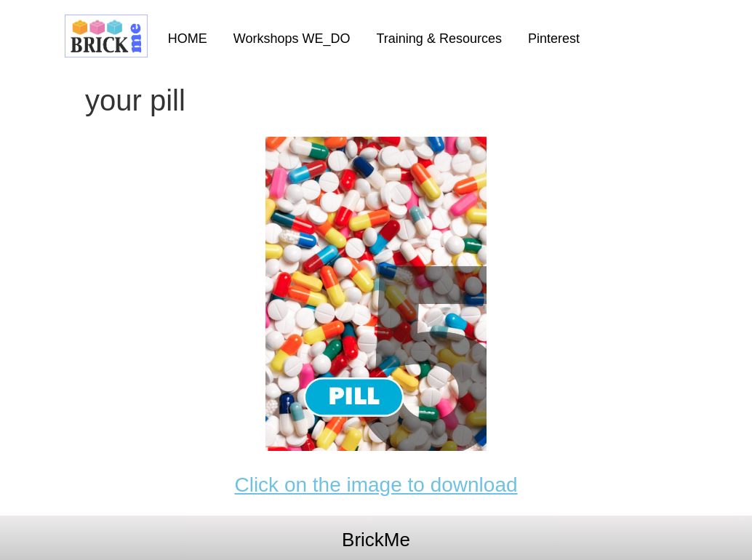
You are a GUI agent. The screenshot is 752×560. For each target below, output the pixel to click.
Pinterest (554, 39)
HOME (188, 39)
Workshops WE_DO (292, 39)
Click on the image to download (376, 485)
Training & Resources (439, 39)
